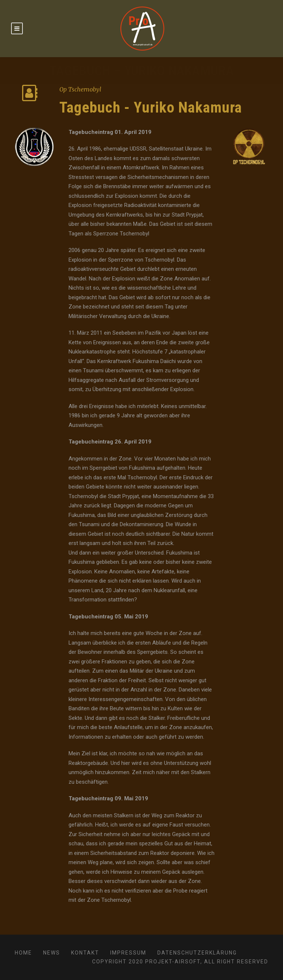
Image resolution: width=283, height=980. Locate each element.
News (52, 953)
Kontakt (85, 953)
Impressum (128, 953)
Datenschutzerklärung (197, 953)
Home (23, 953)
